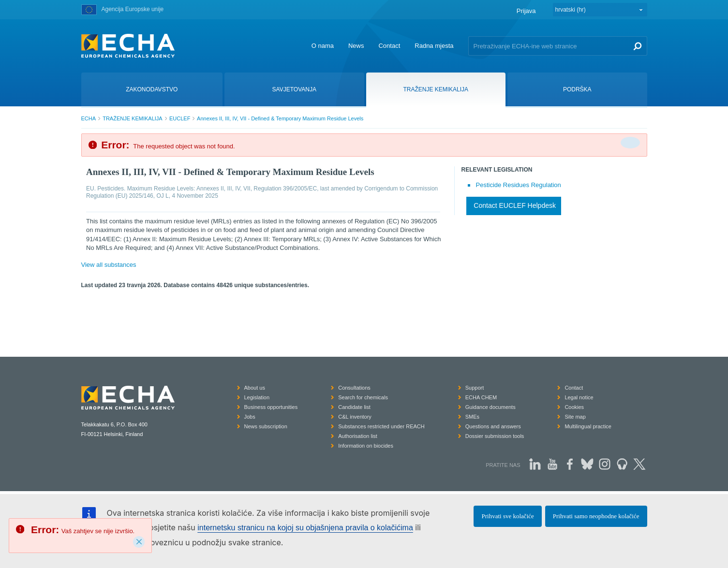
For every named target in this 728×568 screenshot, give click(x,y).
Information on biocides (366, 446)
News (356, 46)
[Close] (139, 542)
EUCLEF (180, 118)
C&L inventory (355, 417)
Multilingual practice (588, 426)
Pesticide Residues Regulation (519, 185)
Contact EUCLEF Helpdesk (515, 205)
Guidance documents (490, 407)
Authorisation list (358, 436)
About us (255, 388)
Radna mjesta (434, 46)
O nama (323, 46)
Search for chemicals (363, 397)
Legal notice (579, 397)
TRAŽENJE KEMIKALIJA (132, 118)
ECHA (89, 118)
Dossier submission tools (495, 436)
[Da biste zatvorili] (630, 143)
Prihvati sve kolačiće (507, 516)
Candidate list (354, 407)
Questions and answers (493, 426)
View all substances (109, 265)
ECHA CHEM (481, 397)
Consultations (354, 388)
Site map (575, 417)
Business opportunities (271, 407)
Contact (389, 46)
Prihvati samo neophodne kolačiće (596, 516)
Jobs (250, 417)
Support (475, 388)
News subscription (266, 426)
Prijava (526, 11)
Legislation (257, 397)
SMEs (472, 417)
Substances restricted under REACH (381, 426)
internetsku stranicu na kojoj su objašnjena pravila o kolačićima (305, 528)
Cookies (574, 407)
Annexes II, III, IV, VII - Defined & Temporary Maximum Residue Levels (280, 118)
